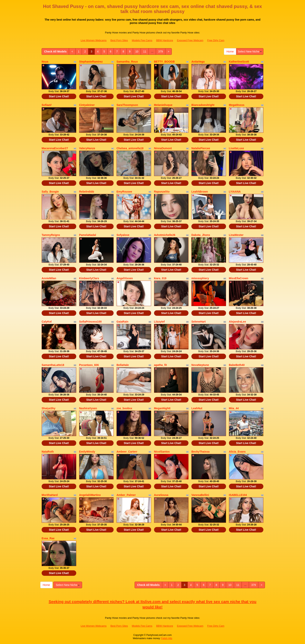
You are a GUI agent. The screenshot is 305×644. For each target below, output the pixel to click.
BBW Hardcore (165, 40)
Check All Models (55, 51)
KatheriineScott (239, 62)
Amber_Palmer (126, 495)
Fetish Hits (167, 638)
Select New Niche (250, 51)
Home (230, 51)
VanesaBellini (200, 495)
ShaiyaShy (49, 408)
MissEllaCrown (239, 278)
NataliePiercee (201, 148)
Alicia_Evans (237, 452)
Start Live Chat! (59, 96)
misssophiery (200, 278)
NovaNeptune (200, 365)
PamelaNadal (88, 235)
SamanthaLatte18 (53, 365)
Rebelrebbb (87, 192)
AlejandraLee (238, 322)
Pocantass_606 (89, 365)
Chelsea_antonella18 (130, 148)
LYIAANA (235, 192)
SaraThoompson (127, 105)
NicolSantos (162, 452)
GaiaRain (122, 322)
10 (137, 51)
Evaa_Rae (48, 538)
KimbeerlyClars (89, 278)
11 (145, 51)
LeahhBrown (200, 192)
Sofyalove (123, 235)
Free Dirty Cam (216, 40)
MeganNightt (162, 408)
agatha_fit (160, 365)
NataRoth (48, 452)
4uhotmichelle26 (165, 235)
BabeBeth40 (237, 365)
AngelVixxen (125, 278)
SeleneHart (199, 322)
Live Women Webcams (94, 40)
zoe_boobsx (124, 408)
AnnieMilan (49, 278)
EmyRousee (124, 192)
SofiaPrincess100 (90, 322)
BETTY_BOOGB (164, 62)
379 (161, 51)
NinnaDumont (163, 148)
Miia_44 (234, 408)
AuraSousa (161, 495)
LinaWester (236, 235)
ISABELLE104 (238, 495)
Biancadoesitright (203, 105)
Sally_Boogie (50, 192)
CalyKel (47, 322)
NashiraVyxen (88, 408)
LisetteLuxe (237, 148)
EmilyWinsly (87, 452)
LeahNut (197, 408)
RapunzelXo (162, 192)
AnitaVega (198, 62)
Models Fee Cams (142, 40)
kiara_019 (160, 278)
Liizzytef (159, 322)
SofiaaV (47, 105)
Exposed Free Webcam (190, 40)
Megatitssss (237, 105)
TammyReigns (51, 235)
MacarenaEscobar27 (55, 148)
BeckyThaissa (200, 452)
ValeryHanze (87, 148)
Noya (45, 62)
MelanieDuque (163, 105)
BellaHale (123, 365)
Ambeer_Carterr (127, 452)
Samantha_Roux (127, 62)
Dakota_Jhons (201, 235)
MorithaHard (50, 495)
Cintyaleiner (87, 105)
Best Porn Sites (119, 40)
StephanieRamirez (91, 62)
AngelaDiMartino (90, 495)
